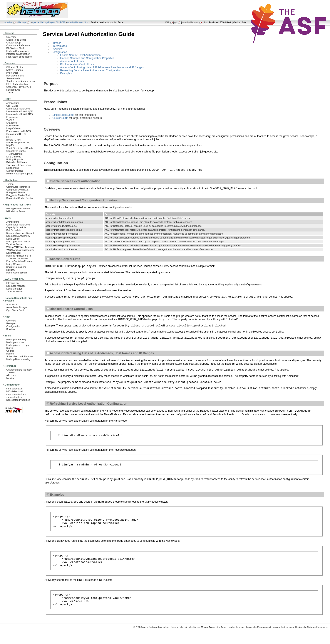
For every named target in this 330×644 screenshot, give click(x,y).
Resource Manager (16, 286)
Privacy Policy (178, 636)
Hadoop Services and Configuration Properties (87, 58)
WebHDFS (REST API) (18, 142)
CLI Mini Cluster (15, 67)
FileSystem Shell (15, 48)
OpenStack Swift (15, 310)
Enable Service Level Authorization (80, 55)
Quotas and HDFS (16, 134)
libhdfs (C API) (14, 140)
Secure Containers (16, 267)
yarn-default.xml (15, 397)
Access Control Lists (72, 61)
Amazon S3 (12, 305)
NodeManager (14, 253)
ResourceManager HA (18, 236)
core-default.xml (15, 389)
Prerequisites (59, 46)
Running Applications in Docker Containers (19, 257)
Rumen (10, 354)
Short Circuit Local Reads (20, 148)
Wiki (167, 22)
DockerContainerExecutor (20, 261)
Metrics (10, 378)
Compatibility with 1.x (17, 190)
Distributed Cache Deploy (20, 198)
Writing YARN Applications (20, 247)
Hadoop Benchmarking (18, 359)
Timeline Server (14, 244)
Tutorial (10, 184)
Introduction (13, 283)
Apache (8, 22)
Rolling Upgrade (15, 159)
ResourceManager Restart (20, 233)
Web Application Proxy (18, 242)
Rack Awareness (15, 76)
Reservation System (17, 273)
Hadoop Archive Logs (18, 345)
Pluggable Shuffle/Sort (18, 195)
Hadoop (22, 22)
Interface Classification (18, 54)
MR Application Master (18, 209)
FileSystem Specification (19, 57)
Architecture (13, 103)
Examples (12, 323)
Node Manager (14, 289)
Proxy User (12, 73)
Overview (11, 37)
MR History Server (16, 211)
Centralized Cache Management (16, 152)
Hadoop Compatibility (18, 51)
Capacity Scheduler (17, 227)
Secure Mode (13, 78)
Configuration (13, 326)
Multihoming (13, 168)
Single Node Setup (16, 40)
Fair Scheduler (14, 230)
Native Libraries (14, 70)
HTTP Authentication (17, 84)
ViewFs (10, 120)
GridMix (10, 351)
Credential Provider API (19, 87)
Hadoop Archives (15, 342)
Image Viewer (13, 128)
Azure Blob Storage (17, 307)
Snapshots (12, 123)
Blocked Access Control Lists (77, 64)
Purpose (56, 43)
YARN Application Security (20, 250)
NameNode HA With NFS (20, 114)
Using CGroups (14, 264)
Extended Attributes (17, 162)
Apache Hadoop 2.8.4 (78, 22)
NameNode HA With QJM (20, 111)
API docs (11, 375)
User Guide (12, 106)
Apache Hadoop (190, 22)
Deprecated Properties (18, 400)
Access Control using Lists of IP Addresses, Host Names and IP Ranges (102, 67)
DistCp (10, 348)
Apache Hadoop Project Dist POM (48, 22)
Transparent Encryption (18, 165)
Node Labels (13, 239)
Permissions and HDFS (19, 131)
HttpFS (10, 145)
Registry (11, 270)
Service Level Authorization (21, 81)
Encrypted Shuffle (16, 192)
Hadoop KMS (13, 90)
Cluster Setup (13, 43)
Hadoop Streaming (16, 339)
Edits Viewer (13, 126)
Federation (12, 117)
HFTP (9, 137)
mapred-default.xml (16, 394)
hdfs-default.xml (15, 391)
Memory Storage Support (19, 174)
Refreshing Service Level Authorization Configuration (91, 70)
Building (11, 329)
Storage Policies (15, 171)
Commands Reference (18, 45)
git (176, 22)
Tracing (10, 93)
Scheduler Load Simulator (20, 356)
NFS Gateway (14, 157)
